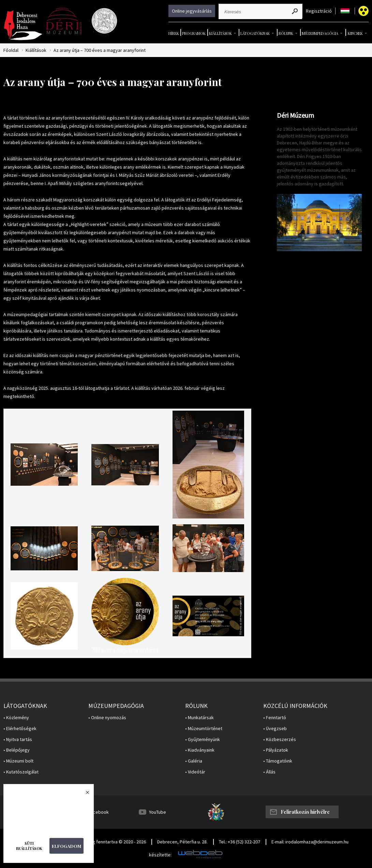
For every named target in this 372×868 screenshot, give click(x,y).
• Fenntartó (275, 718)
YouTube (158, 812)
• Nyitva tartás (18, 739)
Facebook (99, 812)
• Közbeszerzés (280, 739)
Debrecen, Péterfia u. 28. (182, 842)
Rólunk (286, 33)
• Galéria (194, 761)
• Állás (269, 772)
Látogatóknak (255, 33)
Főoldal (11, 50)
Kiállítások (220, 33)
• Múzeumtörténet (204, 729)
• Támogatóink (278, 761)
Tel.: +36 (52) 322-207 (240, 842)
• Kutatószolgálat (21, 772)
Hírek (174, 33)
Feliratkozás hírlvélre (305, 812)
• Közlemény (16, 718)
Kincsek (355, 33)
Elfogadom (66, 846)
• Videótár (195, 772)
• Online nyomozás (107, 718)
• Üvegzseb (275, 729)
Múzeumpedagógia (320, 33)
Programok (194, 33)
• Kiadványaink (200, 750)
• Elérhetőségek (20, 729)
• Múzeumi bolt (18, 761)
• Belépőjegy (17, 750)
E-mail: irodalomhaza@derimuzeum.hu (310, 842)
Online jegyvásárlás (192, 11)
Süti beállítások (29, 846)
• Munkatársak (199, 718)
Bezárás (84, 794)
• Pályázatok (276, 750)
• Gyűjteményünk (203, 739)
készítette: (160, 855)
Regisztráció (319, 11)
